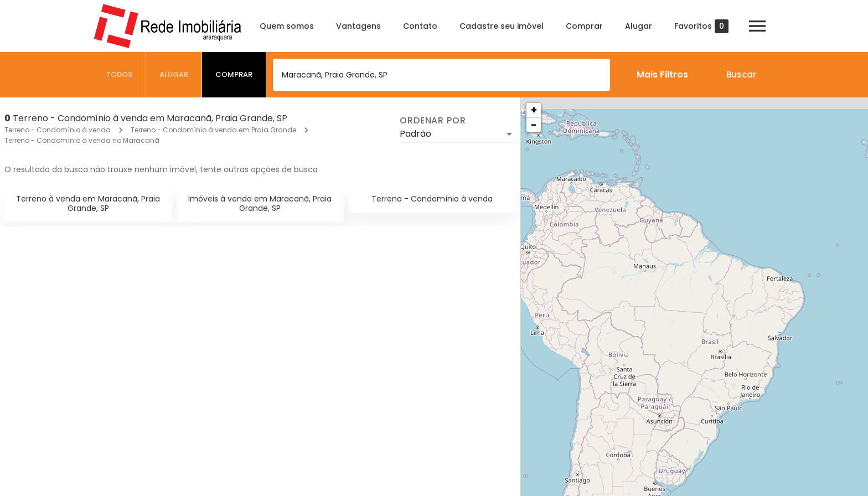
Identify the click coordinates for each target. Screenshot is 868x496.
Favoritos (701, 26)
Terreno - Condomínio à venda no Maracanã (82, 140)
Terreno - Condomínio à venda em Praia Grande (213, 130)
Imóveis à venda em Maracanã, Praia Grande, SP (260, 203)
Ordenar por (433, 121)
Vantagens (358, 26)
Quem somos (287, 26)
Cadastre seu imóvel (502, 26)
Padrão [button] (415, 134)
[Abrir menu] (757, 26)
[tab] (120, 75)
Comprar (584, 26)
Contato (420, 26)
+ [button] (534, 110)
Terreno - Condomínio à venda (58, 130)
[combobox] (441, 75)
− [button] (534, 125)
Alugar (639, 26)
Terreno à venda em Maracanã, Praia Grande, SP (88, 203)
